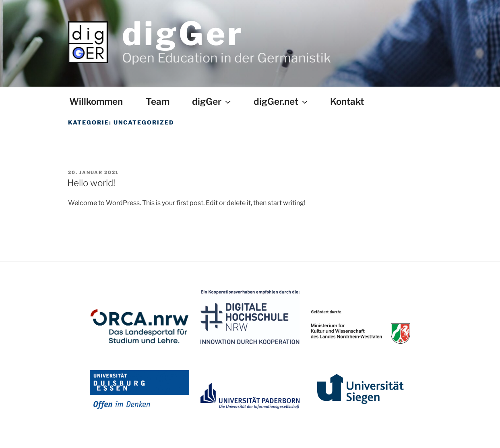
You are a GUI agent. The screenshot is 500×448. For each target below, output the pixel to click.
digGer (183, 34)
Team (158, 102)
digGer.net (281, 102)
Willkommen (96, 102)
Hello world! (91, 183)
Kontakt (347, 102)
